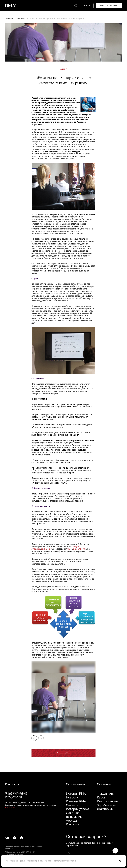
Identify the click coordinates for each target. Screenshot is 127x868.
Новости (21, 19)
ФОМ (70, 549)
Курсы (102, 797)
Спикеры (72, 805)
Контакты (73, 824)
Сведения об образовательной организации (24, 846)
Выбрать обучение (109, 6)
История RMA (76, 794)
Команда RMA (76, 801)
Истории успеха (77, 809)
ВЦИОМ (77, 549)
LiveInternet (47, 549)
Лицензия (9, 848)
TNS (84, 549)
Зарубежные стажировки (106, 807)
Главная (9, 19)
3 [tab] (67, 731)
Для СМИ (73, 813)
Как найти (10, 808)
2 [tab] (60, 731)
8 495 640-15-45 (16, 793)
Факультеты (106, 794)
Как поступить (107, 801)
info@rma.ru (13, 797)
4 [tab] (73, 731)
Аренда (71, 821)
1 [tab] (54, 731)
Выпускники (75, 817)
